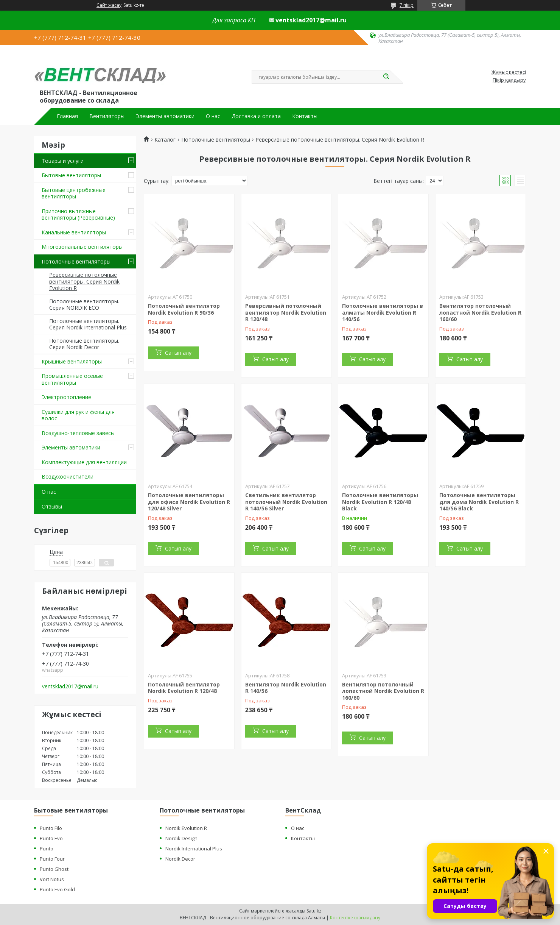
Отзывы (52, 506)
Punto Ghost (54, 869)
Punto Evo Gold (57, 889)
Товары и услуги (63, 161)
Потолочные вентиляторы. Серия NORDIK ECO (84, 305)
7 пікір (407, 5)
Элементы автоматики (165, 116)
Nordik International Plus (194, 849)
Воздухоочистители (68, 477)
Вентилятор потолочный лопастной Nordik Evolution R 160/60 (480, 312)
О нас (213, 116)
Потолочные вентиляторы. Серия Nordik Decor (84, 344)
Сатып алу (178, 353)
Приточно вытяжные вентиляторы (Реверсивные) (78, 214)
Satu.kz (314, 911)
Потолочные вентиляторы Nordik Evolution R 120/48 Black (380, 502)
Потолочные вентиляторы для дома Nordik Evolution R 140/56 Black (479, 502)
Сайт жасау (109, 5)
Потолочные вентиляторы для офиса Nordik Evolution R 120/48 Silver (189, 502)
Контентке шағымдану (355, 918)
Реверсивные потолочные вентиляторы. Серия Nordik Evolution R (84, 281)
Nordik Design (181, 838)
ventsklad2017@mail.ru (70, 686)
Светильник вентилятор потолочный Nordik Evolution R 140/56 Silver (286, 502)
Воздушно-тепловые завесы (78, 433)
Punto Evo (51, 838)
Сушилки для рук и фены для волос (78, 415)
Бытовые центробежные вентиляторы (74, 193)
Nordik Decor (180, 859)
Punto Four (52, 859)
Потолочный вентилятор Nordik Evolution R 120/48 (184, 688)
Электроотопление (66, 397)
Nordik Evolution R (186, 828)
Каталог (165, 140)
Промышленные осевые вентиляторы (72, 379)
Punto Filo (51, 828)
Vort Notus (52, 879)
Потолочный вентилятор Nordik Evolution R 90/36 (184, 309)
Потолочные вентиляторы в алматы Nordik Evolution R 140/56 (383, 312)
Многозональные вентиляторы (82, 247)
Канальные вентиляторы (74, 232)
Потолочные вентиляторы (76, 261)
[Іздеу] (386, 77)
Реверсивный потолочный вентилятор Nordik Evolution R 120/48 (286, 312)
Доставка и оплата (256, 116)
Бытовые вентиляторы (71, 175)
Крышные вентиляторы (72, 361)
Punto (47, 849)
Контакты (305, 116)
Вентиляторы (107, 116)
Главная (67, 116)
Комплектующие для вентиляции (84, 462)
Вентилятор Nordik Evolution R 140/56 (286, 688)
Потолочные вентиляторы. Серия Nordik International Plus (88, 324)
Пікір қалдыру (509, 80)
